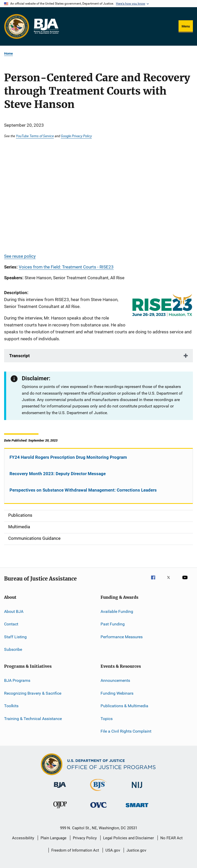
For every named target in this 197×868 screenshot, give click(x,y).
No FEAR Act (171, 838)
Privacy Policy (85, 838)
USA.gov (113, 850)
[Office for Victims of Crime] (98, 809)
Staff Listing (15, 637)
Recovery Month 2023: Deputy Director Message (58, 474)
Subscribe (13, 649)
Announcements (115, 680)
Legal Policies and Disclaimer (129, 838)
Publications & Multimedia (124, 706)
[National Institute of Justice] (137, 789)
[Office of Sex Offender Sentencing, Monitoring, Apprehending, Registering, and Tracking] (137, 808)
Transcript (19, 356)
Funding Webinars (117, 693)
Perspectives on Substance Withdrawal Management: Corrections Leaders (83, 490)
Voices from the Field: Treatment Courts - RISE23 (66, 267)
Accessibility (23, 838)
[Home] (46, 26)
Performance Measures (122, 637)
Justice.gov (136, 850)
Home (8, 53)
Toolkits (11, 706)
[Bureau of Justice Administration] (60, 789)
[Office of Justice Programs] (17, 26)
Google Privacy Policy (76, 136)
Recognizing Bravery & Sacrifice (33, 693)
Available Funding (117, 611)
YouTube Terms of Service (35, 136)
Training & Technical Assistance (33, 718)
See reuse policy (20, 256)
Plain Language (53, 838)
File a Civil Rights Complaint (126, 731)
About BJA (14, 611)
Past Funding (113, 624)
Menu (186, 26)
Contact (11, 624)
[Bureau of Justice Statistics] (98, 792)
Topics (107, 718)
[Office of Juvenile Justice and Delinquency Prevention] (60, 809)
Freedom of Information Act (75, 850)
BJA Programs (17, 680)
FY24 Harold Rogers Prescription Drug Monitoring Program (68, 457)
